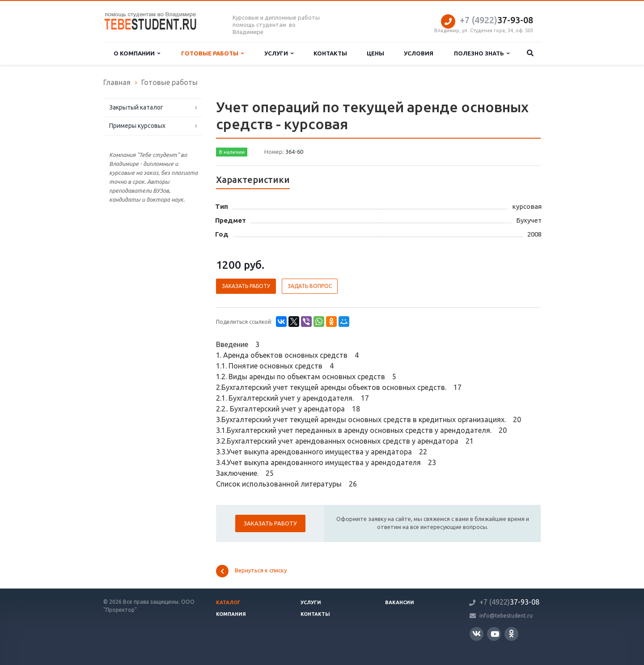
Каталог (228, 602)
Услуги (279, 53)
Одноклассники (511, 633)
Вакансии (400, 602)
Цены (375, 53)
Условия (419, 53)
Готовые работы (212, 53)
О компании (137, 53)
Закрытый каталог (136, 107)
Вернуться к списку (251, 571)
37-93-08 (496, 20)
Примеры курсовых (137, 126)
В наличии (232, 152)
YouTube (495, 634)
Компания (231, 614)
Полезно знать (482, 53)
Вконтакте (477, 633)
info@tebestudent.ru (506, 616)
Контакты (330, 53)
